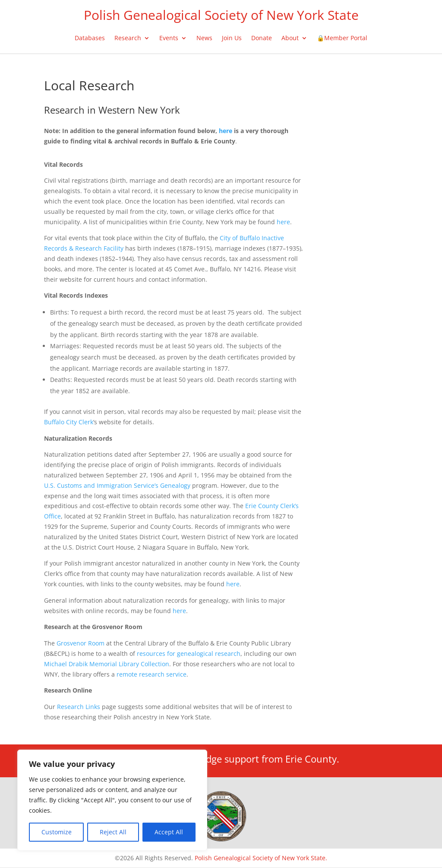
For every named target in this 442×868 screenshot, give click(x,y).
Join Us (232, 38)
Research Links (79, 707)
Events (169, 38)
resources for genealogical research (189, 653)
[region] (112, 800)
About (290, 38)
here (283, 222)
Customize (57, 832)
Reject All (113, 832)
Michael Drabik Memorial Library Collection (107, 664)
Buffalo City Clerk (69, 422)
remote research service (152, 674)
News (204, 38)
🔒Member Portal (342, 38)
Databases (90, 38)
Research (128, 38)
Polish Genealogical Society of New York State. (261, 858)
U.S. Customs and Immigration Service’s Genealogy (117, 485)
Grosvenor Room (81, 643)
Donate (262, 38)
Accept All (169, 832)
